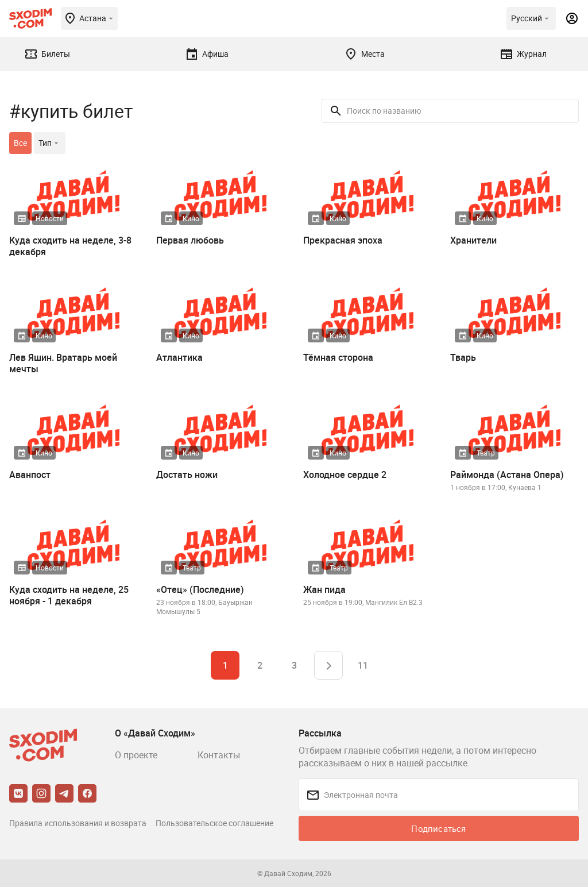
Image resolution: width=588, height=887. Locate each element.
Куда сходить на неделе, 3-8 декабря (70, 246)
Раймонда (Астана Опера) (507, 475)
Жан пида (324, 589)
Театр (486, 453)
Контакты (219, 755)
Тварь (463, 357)
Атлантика (179, 357)
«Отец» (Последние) (200, 589)
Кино (191, 218)
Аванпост (30, 475)
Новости (50, 218)
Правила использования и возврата (78, 823)
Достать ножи (187, 475)
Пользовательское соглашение (214, 823)
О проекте (136, 755)
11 (363, 665)
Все (20, 143)
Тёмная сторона (338, 357)
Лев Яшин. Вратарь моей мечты (63, 363)
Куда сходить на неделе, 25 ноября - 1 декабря (69, 595)
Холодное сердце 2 (345, 475)
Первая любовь (190, 240)
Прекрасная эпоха (343, 240)
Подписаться (438, 828)
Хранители (473, 240)
